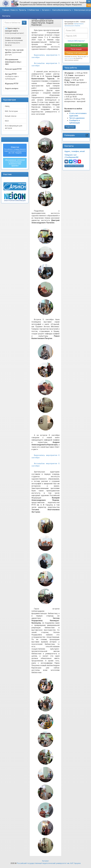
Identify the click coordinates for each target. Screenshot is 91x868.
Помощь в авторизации (76, 53)
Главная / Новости (10, 10)
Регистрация (76, 49)
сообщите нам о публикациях (12, 76)
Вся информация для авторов (14, 127)
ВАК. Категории (11, 111)
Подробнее (70, 127)
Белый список (11, 116)
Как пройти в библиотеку (74, 166)
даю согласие (69, 58)
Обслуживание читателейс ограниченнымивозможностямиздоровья (15, 163)
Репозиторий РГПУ (13, 69)
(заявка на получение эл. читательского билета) (14, 41)
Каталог (45, 861)
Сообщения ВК (72, 157)
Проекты (23, 10)
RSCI (7, 121)
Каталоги (47, 10)
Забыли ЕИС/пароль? (76, 41)
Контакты (6, 16)
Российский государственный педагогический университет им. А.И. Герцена (49, 863)
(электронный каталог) (15, 31)
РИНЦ (7, 106)
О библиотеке (34, 10)
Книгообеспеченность (63, 10)
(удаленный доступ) (14, 52)
